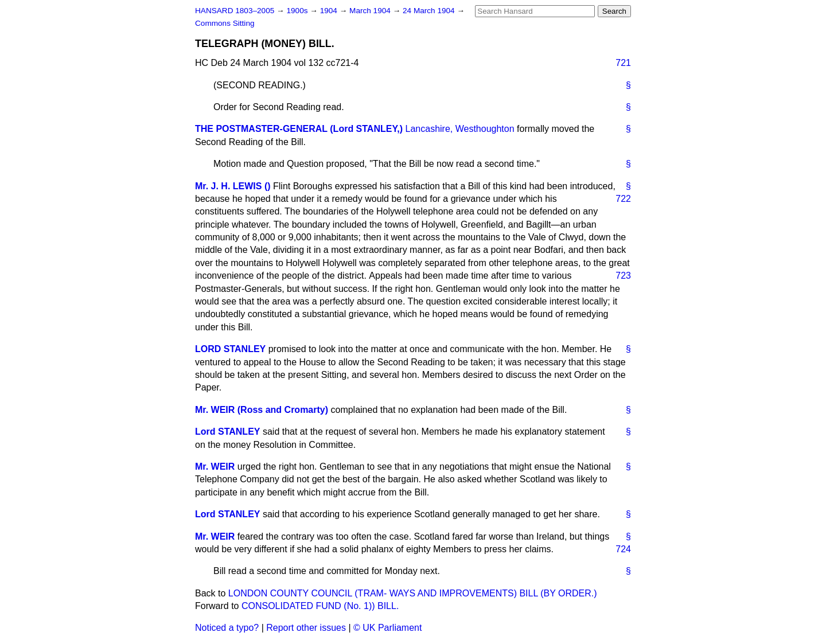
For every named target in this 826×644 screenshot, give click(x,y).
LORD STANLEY (230, 349)
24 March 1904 (430, 11)
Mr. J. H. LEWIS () (233, 186)
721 (623, 63)
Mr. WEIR (215, 467)
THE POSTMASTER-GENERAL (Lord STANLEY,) (299, 129)
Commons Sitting (225, 23)
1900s (298, 11)
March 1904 (371, 11)
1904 (330, 11)
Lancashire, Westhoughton (460, 129)
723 (623, 276)
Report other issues (306, 628)
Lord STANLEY (227, 432)
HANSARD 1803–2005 (235, 11)
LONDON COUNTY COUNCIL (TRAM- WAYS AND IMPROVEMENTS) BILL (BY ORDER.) (413, 593)
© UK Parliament (387, 628)
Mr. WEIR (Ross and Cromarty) (262, 410)
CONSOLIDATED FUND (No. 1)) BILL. (320, 606)
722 (623, 199)
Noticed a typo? (227, 628)
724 (623, 549)
